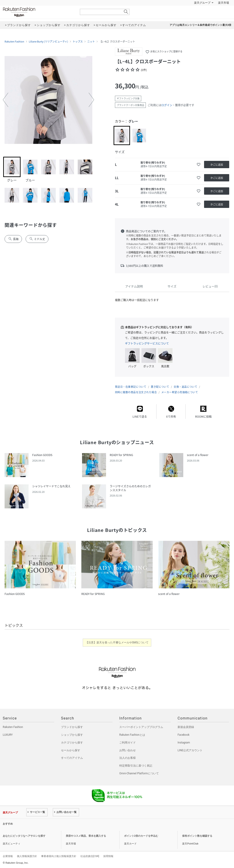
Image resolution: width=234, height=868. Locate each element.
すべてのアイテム (72, 758)
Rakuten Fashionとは (132, 735)
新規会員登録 (186, 727)
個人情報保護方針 (27, 856)
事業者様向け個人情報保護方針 (59, 856)
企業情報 (8, 856)
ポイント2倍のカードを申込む (141, 836)
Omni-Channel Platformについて (139, 773)
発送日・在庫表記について (131, 387)
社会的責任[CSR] (90, 856)
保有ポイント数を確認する (197, 836)
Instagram (184, 743)
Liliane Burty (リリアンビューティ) (48, 42)
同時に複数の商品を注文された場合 (136, 392)
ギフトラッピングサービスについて (147, 343)
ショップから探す (72, 735)
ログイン (167, 105)
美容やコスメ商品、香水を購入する (86, 836)
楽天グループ (202, 3)
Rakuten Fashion (38, 12)
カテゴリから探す (72, 743)
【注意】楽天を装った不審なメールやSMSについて (117, 642)
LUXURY (8, 735)
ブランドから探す (72, 727)
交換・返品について (185, 387)
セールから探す (71, 750)
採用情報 (108, 856)
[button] (5, 100)
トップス (78, 42)
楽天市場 (223, 3)
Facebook (183, 735)
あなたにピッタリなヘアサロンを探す (24, 836)
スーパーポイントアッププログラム (141, 727)
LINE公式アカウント (190, 750)
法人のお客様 (128, 758)
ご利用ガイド (128, 743)
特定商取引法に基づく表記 (136, 766)
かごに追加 (217, 165)
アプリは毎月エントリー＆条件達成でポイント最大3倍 (200, 25)
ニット (91, 42)
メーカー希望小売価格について (180, 392)
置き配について (160, 387)
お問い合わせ (128, 750)
